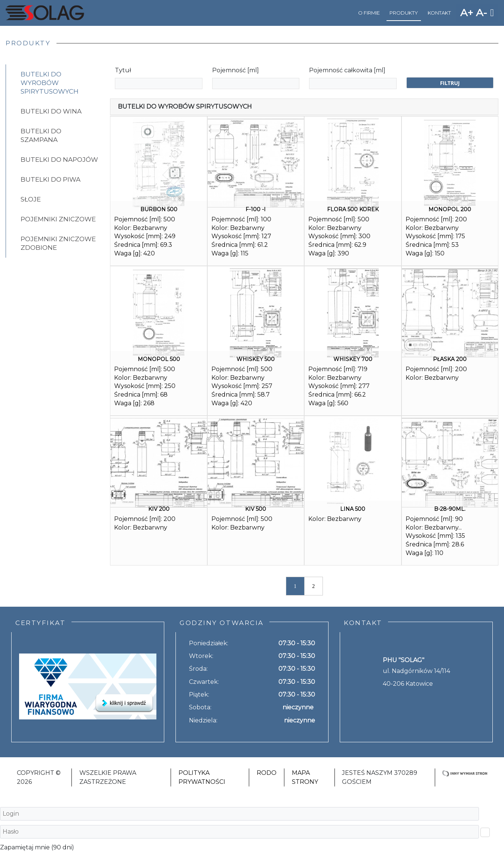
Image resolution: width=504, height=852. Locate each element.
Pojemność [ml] (236, 70)
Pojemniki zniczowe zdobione (58, 243)
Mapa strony (305, 777)
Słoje (31, 199)
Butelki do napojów (59, 160)
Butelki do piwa (51, 179)
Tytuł (123, 70)
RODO (267, 773)
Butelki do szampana (41, 135)
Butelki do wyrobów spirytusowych (50, 83)
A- (482, 13)
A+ (467, 13)
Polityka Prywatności (202, 777)
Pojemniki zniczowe (58, 219)
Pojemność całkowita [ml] (347, 70)
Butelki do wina (51, 111)
